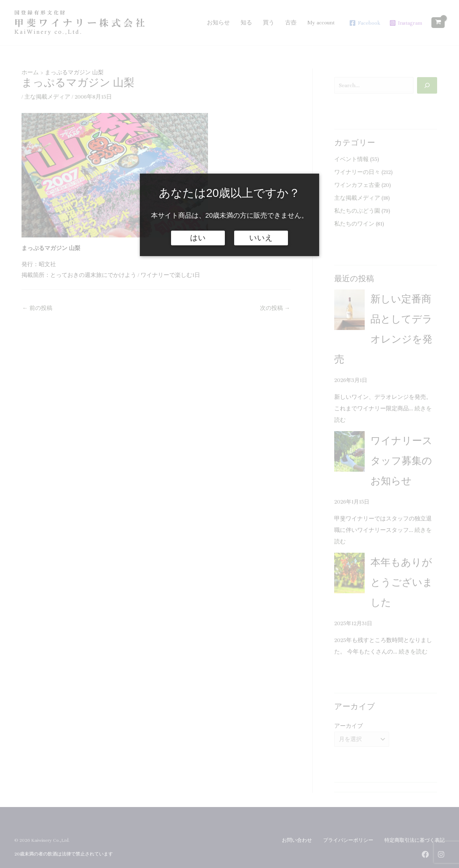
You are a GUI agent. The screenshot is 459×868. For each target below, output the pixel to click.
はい (198, 238)
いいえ (261, 238)
